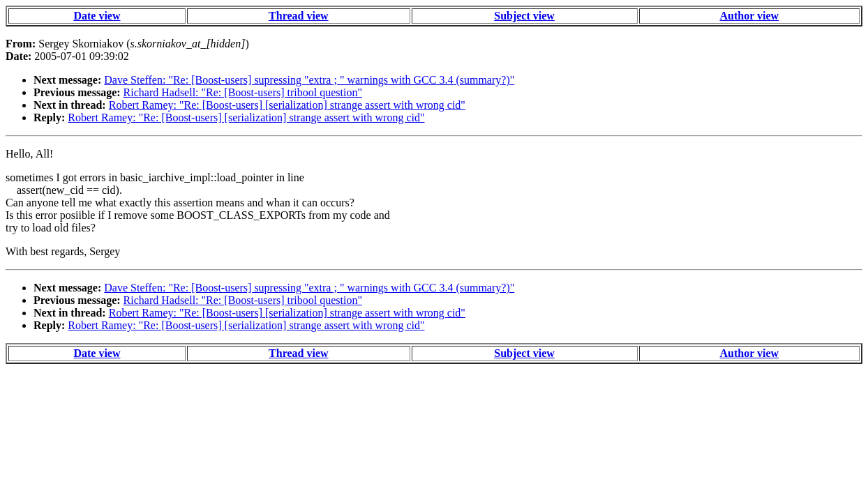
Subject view (524, 16)
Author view (749, 16)
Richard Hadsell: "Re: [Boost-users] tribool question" (243, 92)
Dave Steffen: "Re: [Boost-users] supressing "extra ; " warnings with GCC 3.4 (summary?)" (309, 80)
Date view (97, 16)
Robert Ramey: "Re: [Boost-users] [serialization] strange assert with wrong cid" (287, 105)
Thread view (298, 16)
